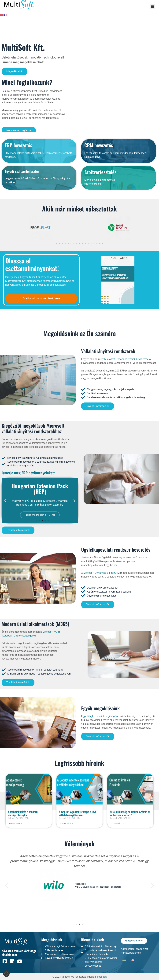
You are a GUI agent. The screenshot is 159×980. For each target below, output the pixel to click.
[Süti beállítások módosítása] (6, 974)
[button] (152, 6)
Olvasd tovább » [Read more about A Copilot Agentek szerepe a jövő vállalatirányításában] (66, 824)
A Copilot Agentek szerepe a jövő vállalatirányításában (78, 813)
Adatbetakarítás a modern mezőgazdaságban (23, 813)
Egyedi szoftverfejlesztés (22, 228)
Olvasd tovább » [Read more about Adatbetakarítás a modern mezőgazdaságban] (15, 824)
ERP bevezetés (18, 202)
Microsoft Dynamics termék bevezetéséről (128, 359)
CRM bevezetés (99, 202)
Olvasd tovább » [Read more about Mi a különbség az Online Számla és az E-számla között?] (117, 824)
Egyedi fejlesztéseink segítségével (100, 716)
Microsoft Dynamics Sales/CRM (102, 573)
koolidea (102, 977)
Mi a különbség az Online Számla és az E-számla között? (130, 813)
